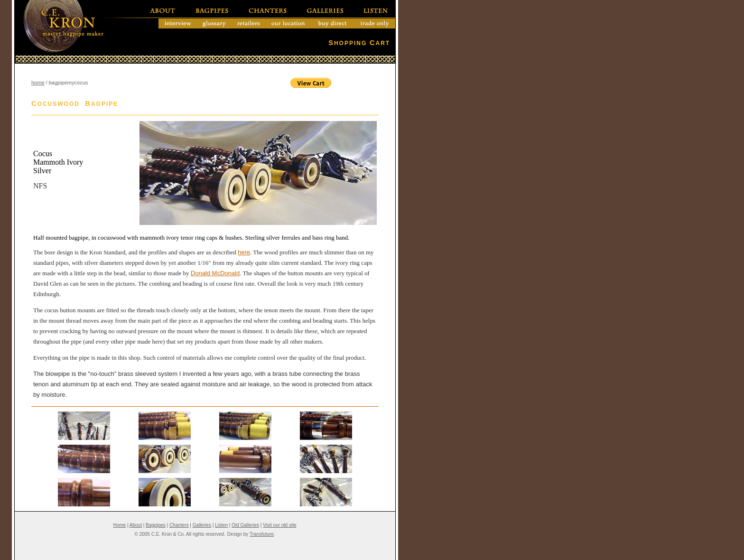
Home (119, 525)
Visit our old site (279, 525)
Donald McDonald (215, 273)
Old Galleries (245, 525)
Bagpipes (156, 525)
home (38, 83)
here (244, 252)
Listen (221, 525)
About (136, 525)
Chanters (179, 525)
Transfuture (262, 534)
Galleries (202, 525)
